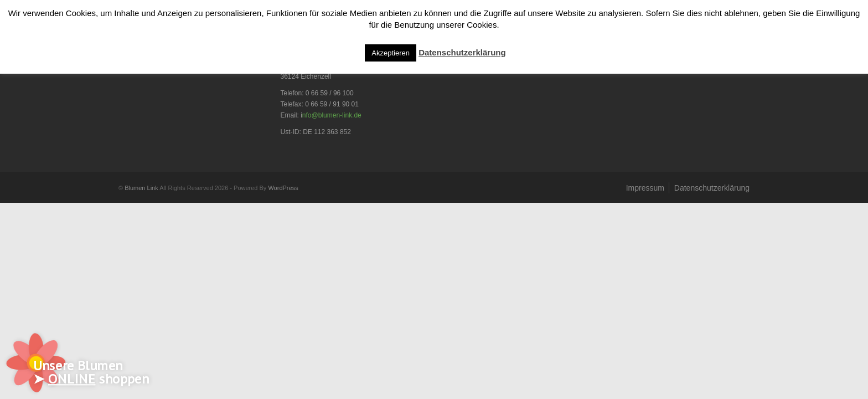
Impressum (645, 188)
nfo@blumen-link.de (332, 115)
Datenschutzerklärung (712, 188)
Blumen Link (141, 188)
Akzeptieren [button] (391, 53)
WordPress (283, 188)
